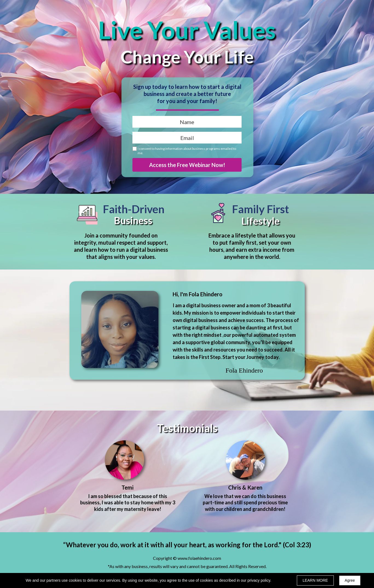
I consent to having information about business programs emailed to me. (187, 151)
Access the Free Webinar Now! (187, 165)
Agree (350, 580)
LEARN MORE (315, 580)
